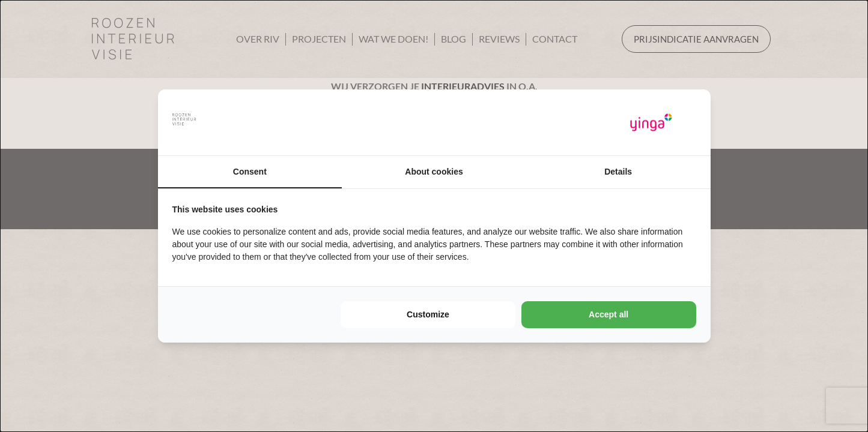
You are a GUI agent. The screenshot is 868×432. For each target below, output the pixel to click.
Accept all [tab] (609, 314)
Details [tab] (618, 172)
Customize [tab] (428, 314)
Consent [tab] (250, 172)
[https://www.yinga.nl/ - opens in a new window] (651, 123)
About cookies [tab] (434, 172)
